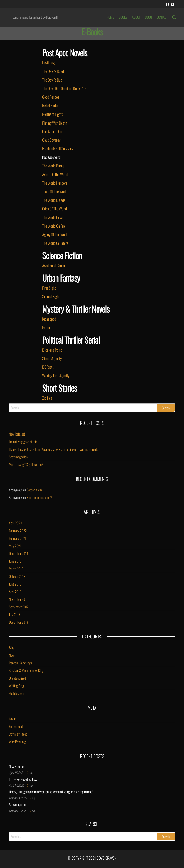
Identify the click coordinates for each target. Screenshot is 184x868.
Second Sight (51, 296)
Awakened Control (54, 265)
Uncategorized (17, 678)
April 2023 (15, 523)
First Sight (49, 288)
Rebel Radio (50, 106)
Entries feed (16, 726)
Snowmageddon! (19, 457)
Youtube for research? (39, 497)
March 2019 (16, 569)
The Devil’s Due (52, 80)
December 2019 (19, 553)
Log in (13, 719)
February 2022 (18, 531)
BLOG (148, 17)
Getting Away (34, 490)
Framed (47, 327)
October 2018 (17, 576)
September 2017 (19, 607)
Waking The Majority (56, 376)
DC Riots (48, 367)
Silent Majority (52, 358)
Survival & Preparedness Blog (26, 670)
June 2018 (15, 584)
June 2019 (15, 561)
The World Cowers (54, 217)
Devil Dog (48, 63)
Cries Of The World (55, 209)
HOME (110, 17)
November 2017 (18, 599)
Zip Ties (47, 398)
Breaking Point (52, 350)
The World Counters (55, 243)
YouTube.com (16, 693)
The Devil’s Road (53, 71)
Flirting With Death (55, 123)
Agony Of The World (55, 235)
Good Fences (51, 97)
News (12, 655)
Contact (162, 17)
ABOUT (136, 17)
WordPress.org (18, 742)
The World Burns (53, 166)
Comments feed (18, 734)
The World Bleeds (54, 200)
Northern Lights (53, 114)
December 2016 (18, 622)
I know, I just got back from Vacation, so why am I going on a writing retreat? (54, 449)
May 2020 (15, 546)
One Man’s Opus (53, 131)
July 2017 (15, 614)
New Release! (17, 434)
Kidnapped (49, 319)
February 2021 (18, 538)
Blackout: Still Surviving (58, 149)
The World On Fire (54, 226)
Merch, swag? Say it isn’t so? (26, 464)
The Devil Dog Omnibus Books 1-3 (64, 88)
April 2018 (15, 592)
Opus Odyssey (52, 140)
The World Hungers (55, 183)
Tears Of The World (55, 192)
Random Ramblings (20, 663)
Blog (12, 647)
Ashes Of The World (55, 174)
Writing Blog (16, 686)
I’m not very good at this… (24, 442)
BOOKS (123, 17)
